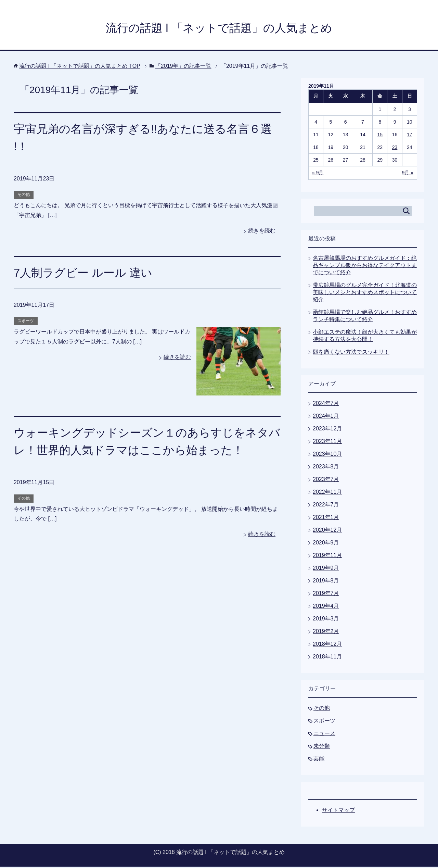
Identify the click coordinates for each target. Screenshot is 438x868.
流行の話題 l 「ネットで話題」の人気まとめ (219, 29)
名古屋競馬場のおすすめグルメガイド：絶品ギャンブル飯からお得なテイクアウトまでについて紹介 (365, 267)
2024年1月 (326, 417)
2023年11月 (327, 443)
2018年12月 (327, 645)
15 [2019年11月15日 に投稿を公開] (380, 136)
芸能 (319, 760)
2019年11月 (327, 557)
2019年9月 (326, 569)
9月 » (408, 174)
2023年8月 (326, 468)
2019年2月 (326, 633)
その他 (24, 196)
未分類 (322, 747)
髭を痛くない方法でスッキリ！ (351, 353)
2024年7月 (326, 405)
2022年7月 (326, 506)
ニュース (324, 735)
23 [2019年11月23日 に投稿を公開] (395, 149)
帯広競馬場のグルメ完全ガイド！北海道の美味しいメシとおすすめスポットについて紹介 (365, 294)
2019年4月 (326, 607)
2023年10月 (327, 455)
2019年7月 (326, 595)
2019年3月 (326, 620)
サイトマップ (338, 811)
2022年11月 (327, 493)
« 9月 (318, 174)
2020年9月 (326, 544)
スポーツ (26, 322)
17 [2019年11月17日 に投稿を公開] (410, 136)
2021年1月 (326, 519)
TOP (80, 67)
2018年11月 (327, 658)
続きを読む (262, 232)
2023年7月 (326, 481)
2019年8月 (326, 582)
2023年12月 (327, 430)
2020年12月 (327, 531)
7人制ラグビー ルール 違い (85, 274)
